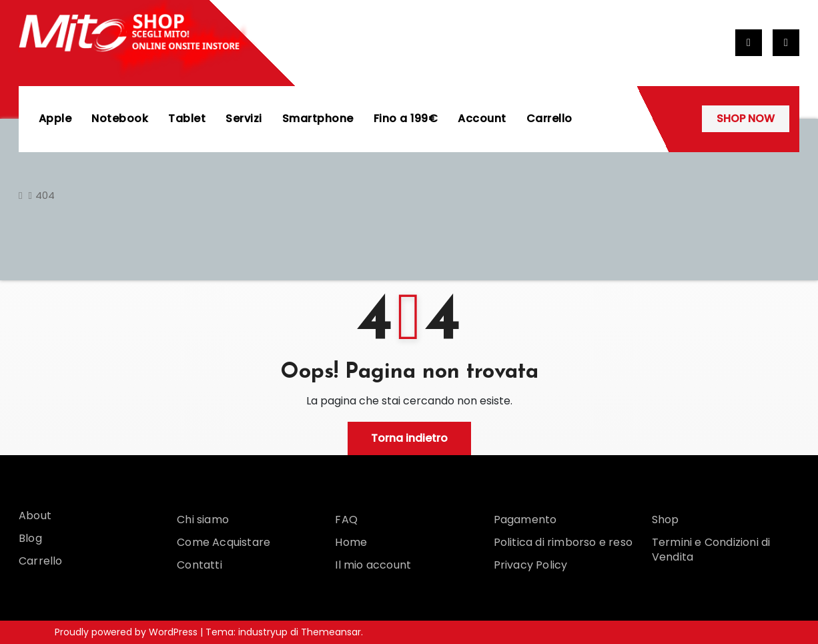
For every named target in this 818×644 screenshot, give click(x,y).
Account (483, 118)
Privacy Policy (531, 565)
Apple (55, 118)
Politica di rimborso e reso (563, 542)
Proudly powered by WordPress (127, 632)
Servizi (245, 118)
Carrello (549, 118)
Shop (666, 520)
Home (351, 542)
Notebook (120, 118)
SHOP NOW (746, 118)
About (35, 516)
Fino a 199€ (406, 118)
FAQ (346, 520)
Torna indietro (409, 438)
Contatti (199, 565)
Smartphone (318, 118)
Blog (30, 538)
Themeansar (331, 632)
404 (45, 195)
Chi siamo (203, 520)
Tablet (187, 118)
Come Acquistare (224, 542)
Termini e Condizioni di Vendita (711, 550)
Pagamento (525, 520)
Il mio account (373, 565)
